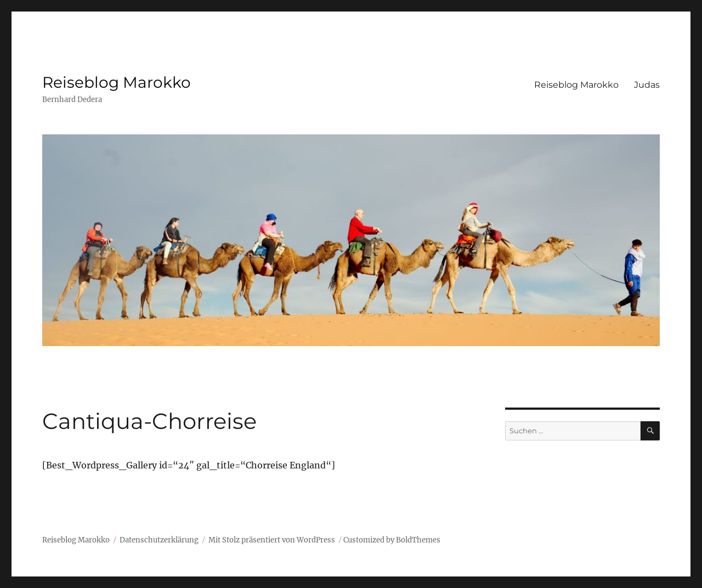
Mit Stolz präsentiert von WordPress (272, 540)
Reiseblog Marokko (117, 82)
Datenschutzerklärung (159, 540)
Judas (647, 85)
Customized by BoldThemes (392, 540)
